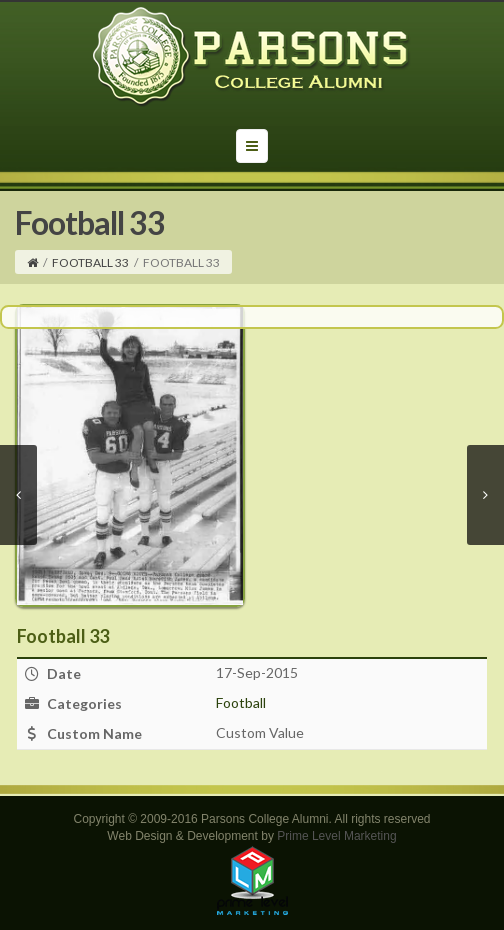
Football (241, 702)
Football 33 (90, 262)
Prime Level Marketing (336, 836)
